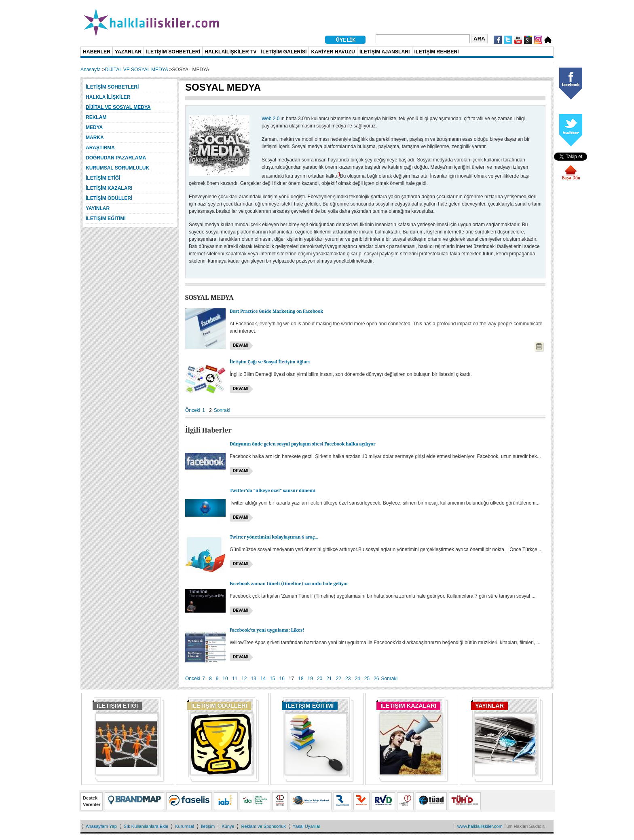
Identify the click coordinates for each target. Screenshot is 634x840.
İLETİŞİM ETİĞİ (117, 706)
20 (320, 679)
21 (329, 679)
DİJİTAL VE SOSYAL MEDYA (136, 70)
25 (367, 679)
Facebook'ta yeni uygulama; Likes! (267, 630)
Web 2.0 (271, 119)
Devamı (241, 345)
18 (301, 679)
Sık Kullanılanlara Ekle (146, 826)
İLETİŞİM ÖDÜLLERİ (219, 706)
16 (282, 679)
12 (244, 679)
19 (310, 679)
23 (348, 679)
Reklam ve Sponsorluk (263, 826)
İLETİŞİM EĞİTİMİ (310, 706)
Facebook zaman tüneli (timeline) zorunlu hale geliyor (289, 583)
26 (376, 679)
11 (235, 679)
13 (253, 679)
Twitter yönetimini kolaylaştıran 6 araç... (274, 537)
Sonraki (222, 410)
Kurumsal (185, 826)
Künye (228, 826)
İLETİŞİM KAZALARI (408, 706)
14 (263, 679)
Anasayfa (91, 70)
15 (272, 679)
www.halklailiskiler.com (480, 826)
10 (225, 679)
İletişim (208, 826)
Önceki (193, 410)
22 (339, 679)
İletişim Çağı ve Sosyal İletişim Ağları (270, 362)
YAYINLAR (489, 706)
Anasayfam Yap (101, 826)
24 (357, 679)
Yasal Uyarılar (306, 826)
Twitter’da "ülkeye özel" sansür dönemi (273, 490)
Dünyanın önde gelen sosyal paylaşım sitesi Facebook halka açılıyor (303, 444)
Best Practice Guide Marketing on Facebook (276, 311)
